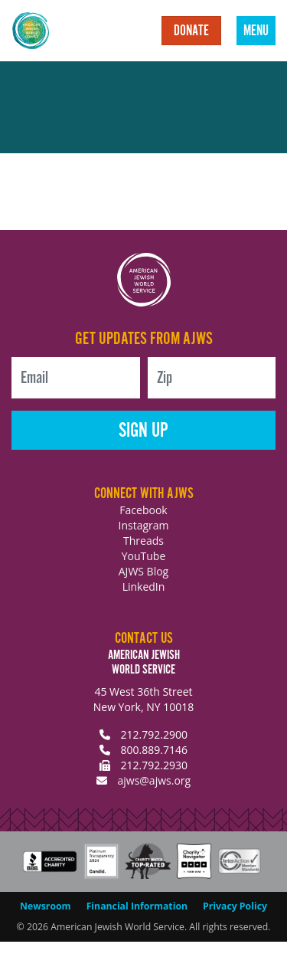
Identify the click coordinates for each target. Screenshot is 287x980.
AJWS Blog (143, 571)
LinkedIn (144, 587)
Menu (256, 31)
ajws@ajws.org (154, 780)
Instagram (143, 525)
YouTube (144, 556)
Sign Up (143, 431)
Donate (191, 31)
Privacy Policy (235, 906)
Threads (143, 541)
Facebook (143, 510)
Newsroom (46, 906)
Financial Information (137, 906)
